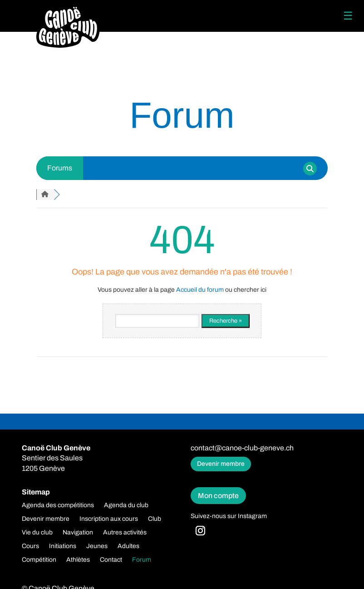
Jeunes (97, 546)
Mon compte (218, 496)
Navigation (78, 533)
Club (155, 519)
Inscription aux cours (109, 519)
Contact (111, 560)
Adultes (128, 546)
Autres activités (125, 533)
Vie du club (37, 533)
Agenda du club (126, 505)
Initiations (63, 546)
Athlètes (78, 560)
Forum (142, 560)
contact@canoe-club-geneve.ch (242, 448)
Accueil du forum (200, 290)
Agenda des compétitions (58, 505)
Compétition (39, 560)
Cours (30, 546)
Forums (60, 168)
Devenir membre (221, 464)
